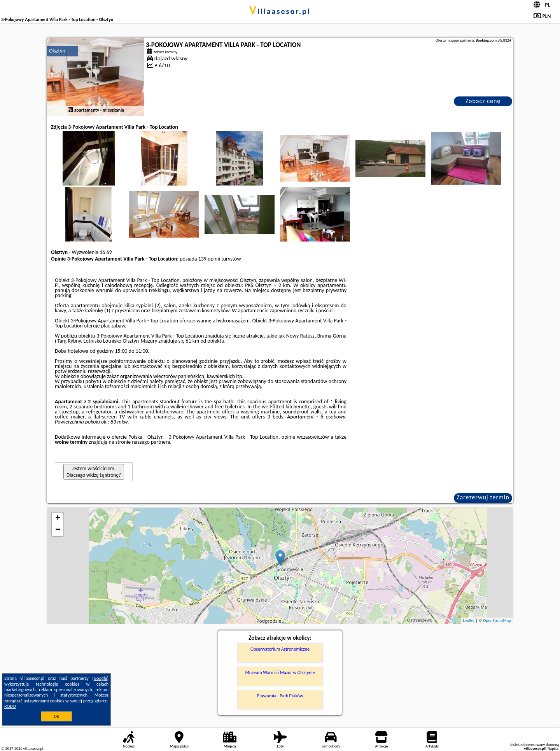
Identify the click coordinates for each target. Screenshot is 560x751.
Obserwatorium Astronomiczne (280, 649)
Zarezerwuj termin (483, 497)
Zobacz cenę (483, 101)
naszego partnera (151, 442)
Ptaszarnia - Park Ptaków (280, 696)
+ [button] (58, 518)
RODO (10, 706)
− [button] (58, 530)
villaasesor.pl (280, 11)
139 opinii (209, 259)
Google (101, 678)
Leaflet (469, 621)
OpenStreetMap (497, 621)
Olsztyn (57, 51)
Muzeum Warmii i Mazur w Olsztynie (280, 672)
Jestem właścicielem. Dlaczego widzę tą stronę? (94, 472)
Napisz (553, 748)
